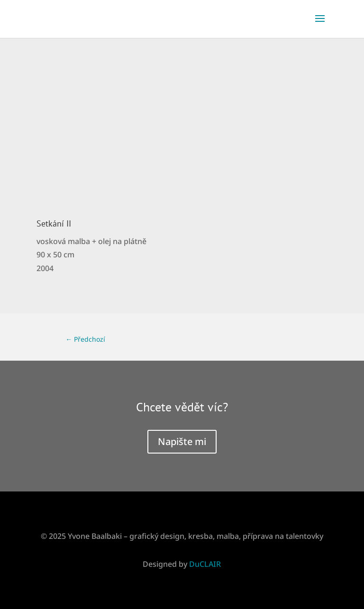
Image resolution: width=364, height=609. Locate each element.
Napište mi (182, 441)
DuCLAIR (205, 564)
